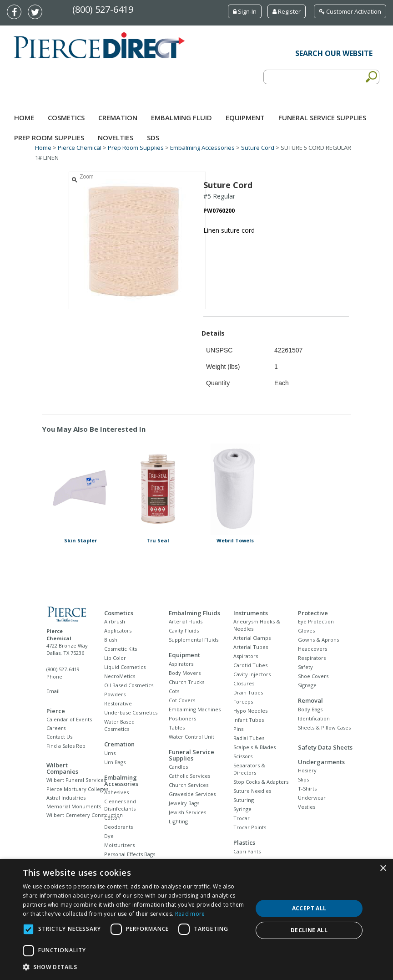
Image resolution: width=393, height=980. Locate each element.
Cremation (118, 117)
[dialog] (196, 919)
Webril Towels (235, 540)
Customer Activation (350, 11)
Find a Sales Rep (66, 746)
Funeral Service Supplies (322, 117)
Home (24, 117)
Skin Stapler (81, 540)
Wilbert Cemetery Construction (85, 815)
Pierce (56, 711)
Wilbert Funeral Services (76, 780)
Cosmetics (66, 117)
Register (287, 11)
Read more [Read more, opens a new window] (190, 914)
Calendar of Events (69, 719)
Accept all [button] (309, 908)
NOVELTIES (116, 138)
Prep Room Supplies (49, 138)
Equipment (245, 117)
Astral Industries (66, 798)
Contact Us (59, 737)
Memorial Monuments (74, 806)
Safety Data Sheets (325, 747)
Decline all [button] (309, 930)
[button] (134, 967)
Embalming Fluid (181, 117)
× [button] (383, 869)
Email (53, 691)
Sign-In (245, 11)
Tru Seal (158, 540)
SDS (153, 138)
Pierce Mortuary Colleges (77, 789)
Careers (56, 728)
